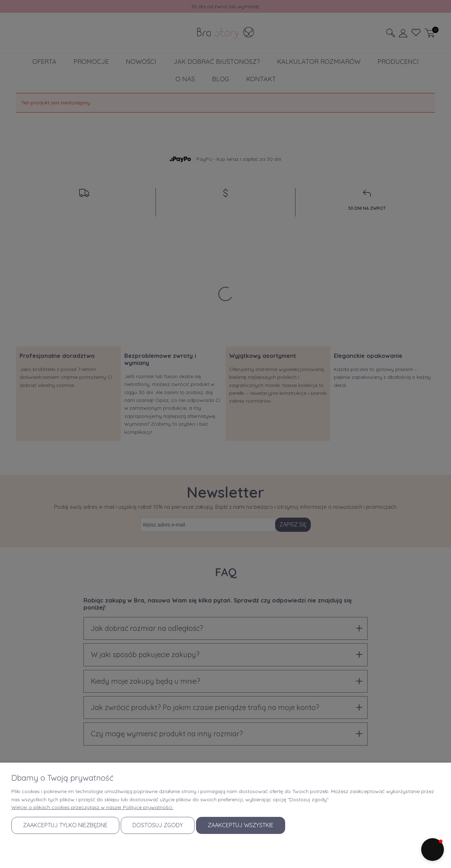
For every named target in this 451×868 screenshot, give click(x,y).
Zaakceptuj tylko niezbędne (65, 825)
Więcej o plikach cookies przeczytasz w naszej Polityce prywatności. (92, 807)
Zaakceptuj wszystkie (241, 825)
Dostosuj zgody (158, 825)
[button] (433, 850)
